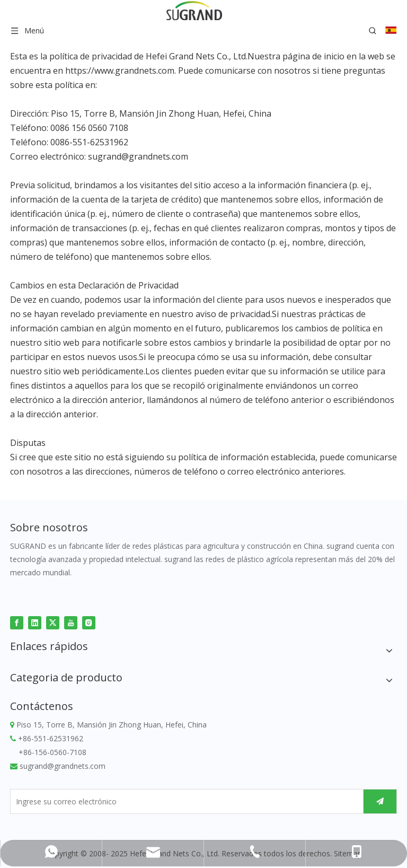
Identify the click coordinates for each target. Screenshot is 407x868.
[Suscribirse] (380, 801)
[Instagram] (89, 622)
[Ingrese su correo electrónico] (184, 801)
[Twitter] (53, 622)
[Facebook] (17, 622)
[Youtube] (71, 622)
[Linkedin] (35, 622)
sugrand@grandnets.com (138, 156)
